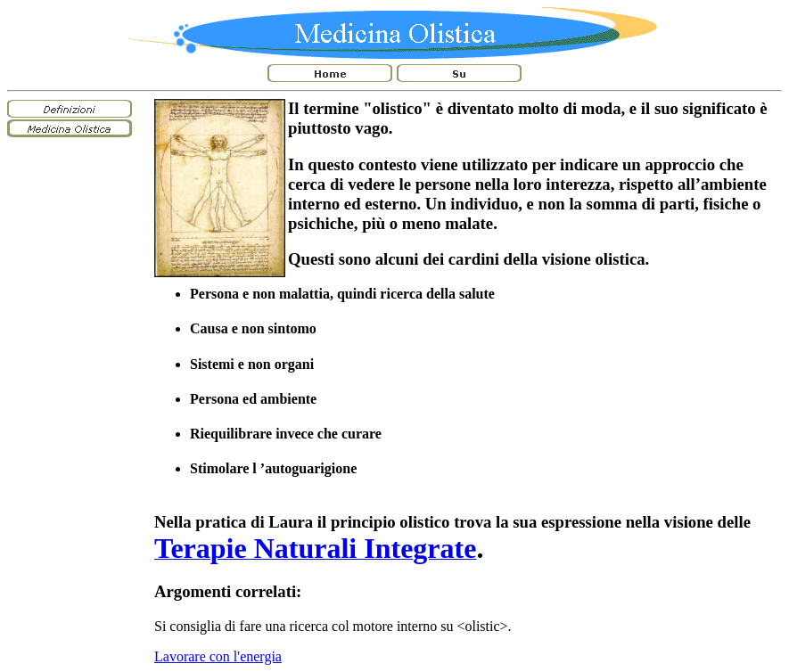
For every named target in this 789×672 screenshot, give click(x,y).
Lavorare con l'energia (218, 656)
